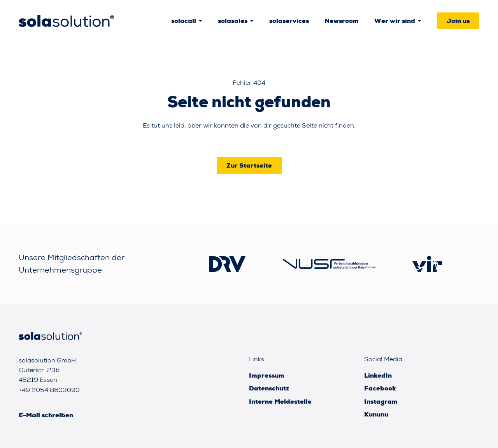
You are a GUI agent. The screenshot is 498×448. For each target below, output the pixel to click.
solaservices (289, 21)
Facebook (380, 388)
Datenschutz (269, 388)
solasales (233, 21)
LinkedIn (378, 375)
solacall (184, 21)
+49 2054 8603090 (49, 390)
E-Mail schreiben (46, 415)
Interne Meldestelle (280, 402)
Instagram (381, 402)
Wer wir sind (395, 21)
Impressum (267, 375)
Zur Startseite (249, 165)
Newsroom (342, 21)
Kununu (376, 414)
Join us (458, 21)
